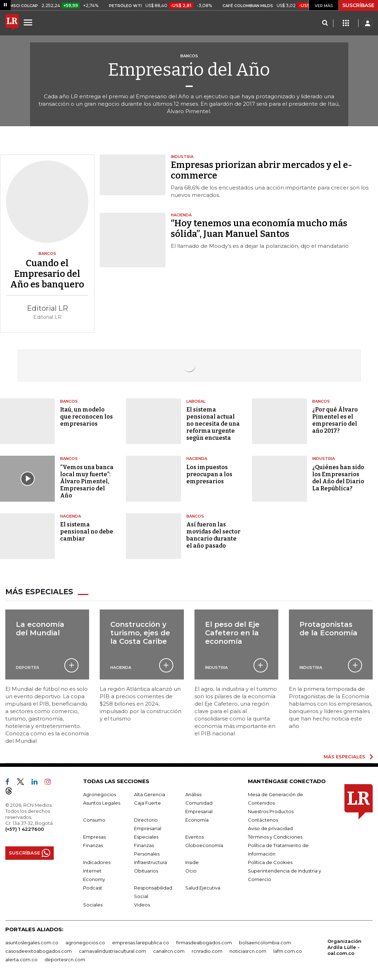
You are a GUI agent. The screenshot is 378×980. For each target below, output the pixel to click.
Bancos (69, 401)
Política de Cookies (270, 862)
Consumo (94, 819)
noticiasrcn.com (248, 950)
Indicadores (97, 862)
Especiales (146, 836)
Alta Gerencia (150, 794)
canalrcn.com (169, 950)
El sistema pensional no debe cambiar (87, 532)
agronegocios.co (85, 942)
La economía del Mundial (40, 628)
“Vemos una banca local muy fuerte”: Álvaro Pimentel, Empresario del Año (87, 481)
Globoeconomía (204, 845)
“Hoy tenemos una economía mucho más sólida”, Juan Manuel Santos (259, 229)
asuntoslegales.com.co (32, 942)
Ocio (191, 870)
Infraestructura (150, 862)
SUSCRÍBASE (358, 5)
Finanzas (93, 845)
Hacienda (197, 459)
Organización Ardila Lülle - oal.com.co (344, 946)
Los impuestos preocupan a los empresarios (209, 474)
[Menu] (29, 22)
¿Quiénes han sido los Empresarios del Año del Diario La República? (338, 478)
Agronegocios (100, 794)
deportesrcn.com (65, 959)
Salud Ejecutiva (203, 887)
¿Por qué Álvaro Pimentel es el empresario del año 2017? (335, 420)
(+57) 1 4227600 (25, 828)
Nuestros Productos (271, 811)
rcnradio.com (207, 950)
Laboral (196, 401)
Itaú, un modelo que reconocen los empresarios (86, 417)
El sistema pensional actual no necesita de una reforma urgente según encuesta (213, 424)
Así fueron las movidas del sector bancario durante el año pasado (213, 535)
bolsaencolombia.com (265, 942)
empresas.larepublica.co (141, 942)
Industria (324, 459)
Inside (192, 862)
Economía (197, 819)
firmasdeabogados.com (204, 942)
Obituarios (146, 870)
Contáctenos (263, 819)
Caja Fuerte (147, 802)
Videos (142, 904)
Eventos (194, 836)
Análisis (193, 794)
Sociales (93, 904)
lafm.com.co (288, 950)
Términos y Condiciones (275, 836)
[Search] (325, 23)
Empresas (94, 836)
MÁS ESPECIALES (344, 756)
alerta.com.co (21, 959)
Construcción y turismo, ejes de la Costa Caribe (140, 632)
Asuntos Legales (102, 802)
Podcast (93, 887)
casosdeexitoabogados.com (39, 950)
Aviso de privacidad (270, 828)
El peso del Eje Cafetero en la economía (232, 632)
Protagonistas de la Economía (328, 628)
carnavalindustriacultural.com (112, 950)
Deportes (28, 667)
